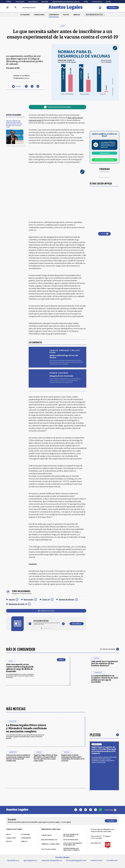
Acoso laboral (33, 2)
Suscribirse (113, 8)
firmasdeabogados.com (76, 860)
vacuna (12, 599)
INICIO (8, 834)
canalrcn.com (96, 860)
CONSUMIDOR (54, 15)
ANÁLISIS (77, 15)
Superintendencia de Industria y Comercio (66, 2)
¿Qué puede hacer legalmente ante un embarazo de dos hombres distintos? (105, 663)
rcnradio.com (112, 860)
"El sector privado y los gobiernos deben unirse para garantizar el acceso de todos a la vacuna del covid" (14, 124)
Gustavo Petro (97, 2)
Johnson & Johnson (66, 599)
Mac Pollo (45, 2)
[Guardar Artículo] (16, 86)
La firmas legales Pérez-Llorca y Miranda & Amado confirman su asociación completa (26, 728)
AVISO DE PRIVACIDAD (71, 840)
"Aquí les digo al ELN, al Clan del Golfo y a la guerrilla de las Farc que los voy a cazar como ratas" (45, 758)
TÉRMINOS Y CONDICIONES (50, 844)
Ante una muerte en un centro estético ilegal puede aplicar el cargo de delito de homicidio (20, 668)
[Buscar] (16, 8)
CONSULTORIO (39, 15)
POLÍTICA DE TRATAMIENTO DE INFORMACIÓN (73, 844)
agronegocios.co (30, 860)
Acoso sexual (20, 2)
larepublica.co (13, 860)
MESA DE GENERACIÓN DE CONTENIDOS (71, 835)
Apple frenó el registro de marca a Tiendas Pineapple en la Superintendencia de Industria (104, 750)
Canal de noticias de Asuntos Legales (58, 107)
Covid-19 (46, 599)
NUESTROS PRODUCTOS (49, 840)
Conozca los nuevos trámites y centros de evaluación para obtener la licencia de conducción (18, 758)
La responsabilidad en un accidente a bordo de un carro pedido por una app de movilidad (105, 679)
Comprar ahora (105, 153)
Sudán (86, 2)
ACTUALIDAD (25, 15)
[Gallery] (47, 622)
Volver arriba (110, 810)
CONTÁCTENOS (46, 835)
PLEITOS (66, 15)
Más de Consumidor (21, 649)
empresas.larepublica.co (52, 860)
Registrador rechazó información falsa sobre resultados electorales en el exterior (73, 758)
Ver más (104, 234)
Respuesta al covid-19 (18, 604)
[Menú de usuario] (100, 8)
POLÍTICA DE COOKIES (49, 849)
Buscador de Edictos (94, 15)
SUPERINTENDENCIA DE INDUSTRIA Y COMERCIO (72, 849)
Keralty (108, 2)
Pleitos (95, 735)
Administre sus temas (46, 611)
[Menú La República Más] (7, 8)
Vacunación (28, 599)
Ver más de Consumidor (109, 649)
